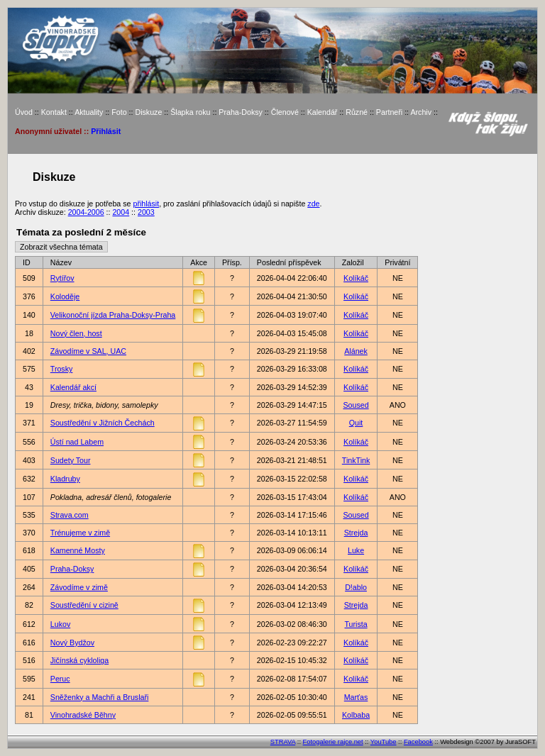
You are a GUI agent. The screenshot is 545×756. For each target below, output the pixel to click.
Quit (356, 423)
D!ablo (356, 587)
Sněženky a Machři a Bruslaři (100, 697)
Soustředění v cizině (84, 605)
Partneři (389, 112)
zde (313, 204)
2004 (121, 212)
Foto (119, 112)
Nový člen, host (76, 333)
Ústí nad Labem (77, 442)
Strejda (356, 533)
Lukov (60, 624)
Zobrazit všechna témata (61, 247)
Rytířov (62, 278)
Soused (356, 405)
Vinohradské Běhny (83, 715)
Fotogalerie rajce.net (333, 742)
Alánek (356, 351)
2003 (146, 212)
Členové (285, 112)
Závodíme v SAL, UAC (88, 351)
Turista (356, 624)
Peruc (60, 679)
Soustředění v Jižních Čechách (103, 423)
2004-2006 (86, 212)
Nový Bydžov (72, 643)
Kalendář (323, 112)
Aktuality (89, 112)
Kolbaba (356, 715)
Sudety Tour (71, 460)
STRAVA (283, 742)
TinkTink (356, 460)
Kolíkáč (356, 278)
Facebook (418, 742)
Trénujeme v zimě (80, 533)
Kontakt (54, 112)
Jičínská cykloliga (79, 660)
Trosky (62, 369)
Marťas (356, 697)
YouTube (384, 742)
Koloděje (65, 296)
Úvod (24, 112)
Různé (357, 112)
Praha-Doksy (241, 112)
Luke (356, 550)
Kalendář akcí (73, 387)
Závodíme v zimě (79, 587)
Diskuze (148, 112)
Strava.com (70, 515)
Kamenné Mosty (78, 550)
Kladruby (65, 479)
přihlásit (146, 204)
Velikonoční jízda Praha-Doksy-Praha (113, 315)
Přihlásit (106, 131)
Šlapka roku (190, 112)
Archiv (421, 112)
